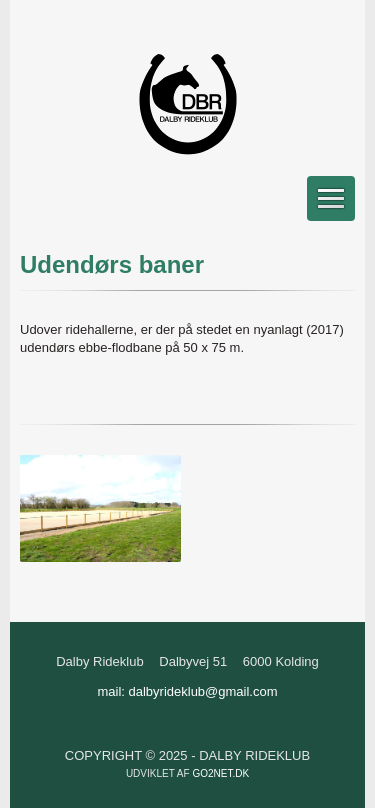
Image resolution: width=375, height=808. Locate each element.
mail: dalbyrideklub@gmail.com (187, 691)
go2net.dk (220, 773)
